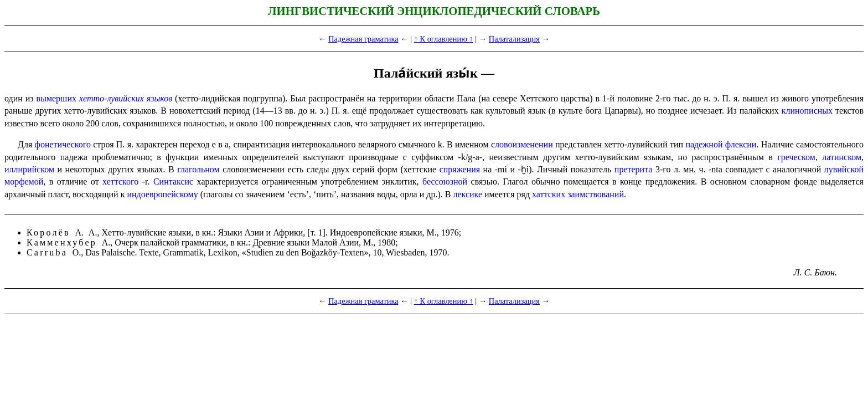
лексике (467, 194)
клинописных (807, 111)
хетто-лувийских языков (126, 98)
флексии (741, 144)
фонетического (63, 144)
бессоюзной (445, 181)
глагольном (198, 169)
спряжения (460, 169)
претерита (634, 169)
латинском (842, 157)
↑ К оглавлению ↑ (444, 39)
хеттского (120, 181)
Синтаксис (173, 181)
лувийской (844, 169)
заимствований (596, 194)
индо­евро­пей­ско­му (162, 194)
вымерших (56, 98)
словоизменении (522, 144)
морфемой (24, 181)
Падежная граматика (363, 39)
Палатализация (514, 39)
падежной (704, 144)
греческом (796, 157)
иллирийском (29, 169)
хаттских (549, 194)
